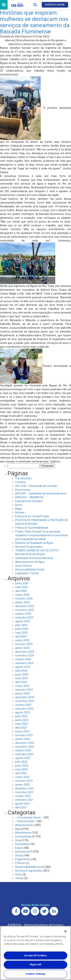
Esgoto (19, 848)
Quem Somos (23, 566)
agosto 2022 (23, 758)
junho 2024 (22, 674)
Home (19, 505)
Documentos (23, 490)
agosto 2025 (23, 621)
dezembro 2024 (25, 652)
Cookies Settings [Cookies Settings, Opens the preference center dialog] (35, 974)
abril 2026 (21, 591)
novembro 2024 (25, 655)
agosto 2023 (23, 712)
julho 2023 (21, 716)
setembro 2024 (24, 663)
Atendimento (23, 833)
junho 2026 (22, 583)
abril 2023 (21, 728)
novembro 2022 (25, 747)
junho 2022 (22, 766)
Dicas (18, 840)
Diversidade (22, 844)
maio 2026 (21, 587)
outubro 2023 (23, 705)
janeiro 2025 (23, 648)
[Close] (66, 931)
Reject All (36, 965)
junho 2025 (22, 629)
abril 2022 (21, 773)
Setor (18, 874)
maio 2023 (21, 724)
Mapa (19, 509)
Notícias (20, 513)
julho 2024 (21, 671)
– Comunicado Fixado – (29, 817)
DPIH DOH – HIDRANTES (29, 497)
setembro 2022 (24, 754)
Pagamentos (23, 859)
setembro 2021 (24, 800)
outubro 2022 (23, 750)
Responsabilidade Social (30, 569)
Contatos (21, 482)
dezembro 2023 (25, 697)
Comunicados (23, 478)
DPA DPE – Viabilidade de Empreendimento (41, 494)
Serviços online (55, 5)
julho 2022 (21, 762)
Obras (19, 855)
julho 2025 (21, 625)
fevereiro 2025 (24, 644)
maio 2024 (21, 678)
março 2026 (22, 595)
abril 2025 (21, 636)
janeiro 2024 (23, 693)
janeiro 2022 (23, 785)
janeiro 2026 (23, 602)
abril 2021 (21, 807)
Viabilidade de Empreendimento (34, 558)
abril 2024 (21, 682)
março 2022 (22, 777)
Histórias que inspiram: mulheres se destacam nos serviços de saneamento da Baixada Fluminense (35, 22)
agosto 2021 (23, 804)
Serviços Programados (29, 547)
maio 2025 (21, 633)
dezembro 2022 (25, 743)
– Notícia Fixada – (26, 821)
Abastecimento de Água (30, 562)
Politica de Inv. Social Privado (32, 516)
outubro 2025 (23, 614)
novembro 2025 (25, 610)
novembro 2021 (25, 792)
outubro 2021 (23, 796)
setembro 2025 (24, 618)
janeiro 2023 (23, 739)
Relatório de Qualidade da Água (34, 543)
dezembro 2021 (25, 788)
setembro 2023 (24, 709)
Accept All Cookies (35, 955)
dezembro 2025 (25, 606)
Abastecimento (24, 825)
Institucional (22, 852)
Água (18, 829)
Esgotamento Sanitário (29, 501)
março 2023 (22, 731)
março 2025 (22, 640)
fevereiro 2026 (24, 599)
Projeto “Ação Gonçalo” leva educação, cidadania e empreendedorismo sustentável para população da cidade (41, 535)
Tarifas (19, 878)
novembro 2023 (25, 701)
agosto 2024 (23, 667)
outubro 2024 (23, 659)
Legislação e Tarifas (27, 573)
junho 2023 (22, 720)
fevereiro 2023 (24, 735)
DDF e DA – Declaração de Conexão (36, 486)
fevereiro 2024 (24, 690)
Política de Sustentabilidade (32, 528)
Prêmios (20, 863)
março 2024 (22, 686)
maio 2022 (21, 769)
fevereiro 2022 (24, 781)
